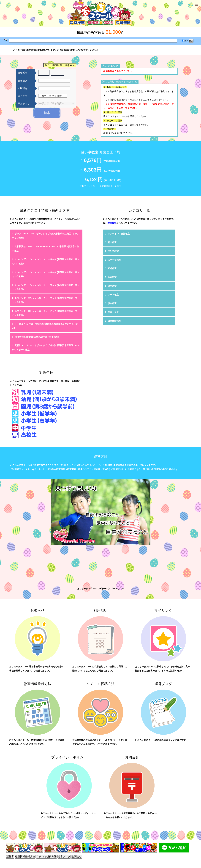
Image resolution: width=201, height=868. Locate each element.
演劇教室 (112, 303)
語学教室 (112, 286)
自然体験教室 (114, 321)
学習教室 (112, 277)
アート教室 (113, 295)
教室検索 (112, 223)
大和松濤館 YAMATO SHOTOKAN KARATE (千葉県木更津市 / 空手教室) (45, 249)
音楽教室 (112, 242)
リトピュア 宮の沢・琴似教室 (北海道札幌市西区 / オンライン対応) (45, 326)
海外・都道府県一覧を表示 (60, 65)
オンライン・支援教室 (119, 234)
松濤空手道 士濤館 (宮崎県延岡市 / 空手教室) (37, 337)
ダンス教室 (113, 251)
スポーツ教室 (114, 260)
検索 (47, 113)
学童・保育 (113, 312)
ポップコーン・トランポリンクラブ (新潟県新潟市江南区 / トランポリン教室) (46, 236)
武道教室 (112, 268)
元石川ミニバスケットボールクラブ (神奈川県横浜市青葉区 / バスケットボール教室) (46, 348)
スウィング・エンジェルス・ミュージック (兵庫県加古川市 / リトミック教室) (46, 261)
